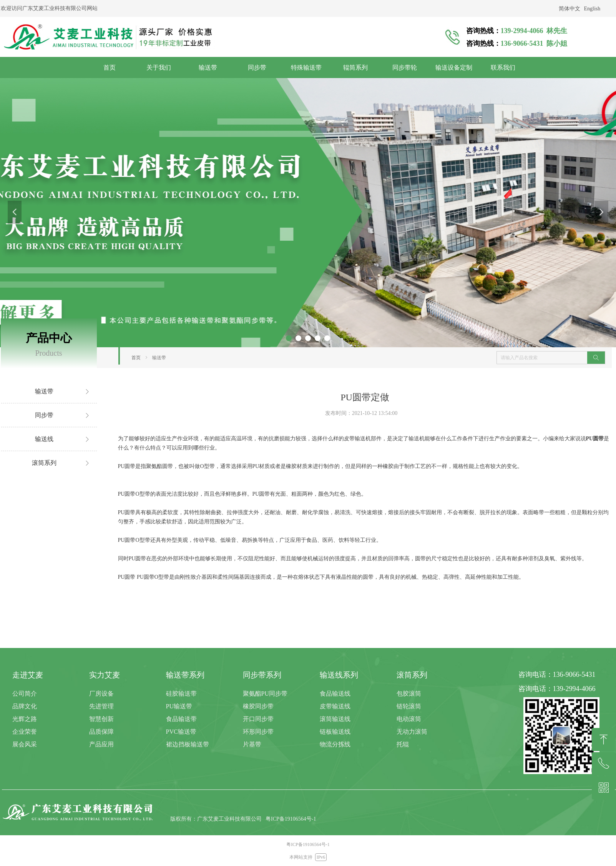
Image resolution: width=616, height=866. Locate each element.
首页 (136, 358)
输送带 (159, 358)
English (592, 9)
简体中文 (570, 9)
